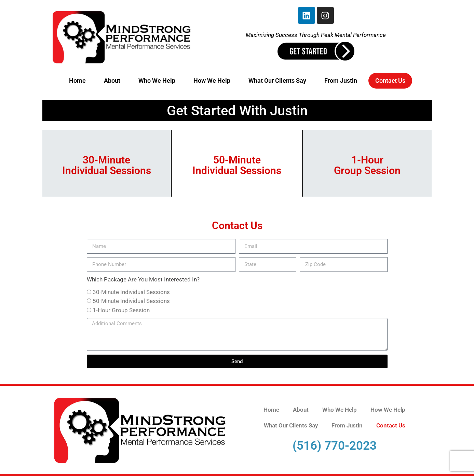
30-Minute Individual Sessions (131, 292)
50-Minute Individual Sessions (131, 301)
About (112, 81)
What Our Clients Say (277, 81)
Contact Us (390, 81)
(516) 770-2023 (335, 446)
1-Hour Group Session (121, 310)
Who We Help (157, 81)
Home (77, 81)
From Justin (341, 81)
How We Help (212, 81)
